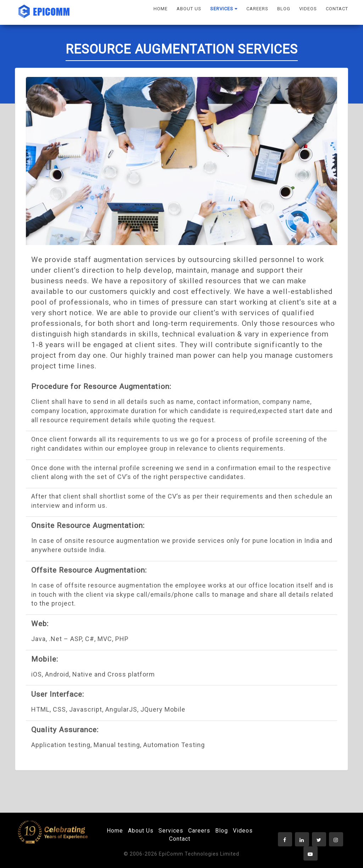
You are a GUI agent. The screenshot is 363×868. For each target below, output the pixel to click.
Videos (243, 831)
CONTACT (337, 9)
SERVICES (224, 9)
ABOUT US (189, 9)
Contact (180, 839)
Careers (199, 831)
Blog (222, 831)
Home (115, 831)
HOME (161, 9)
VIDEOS (308, 9)
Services (171, 831)
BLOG (284, 9)
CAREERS (257, 9)
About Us (141, 831)
